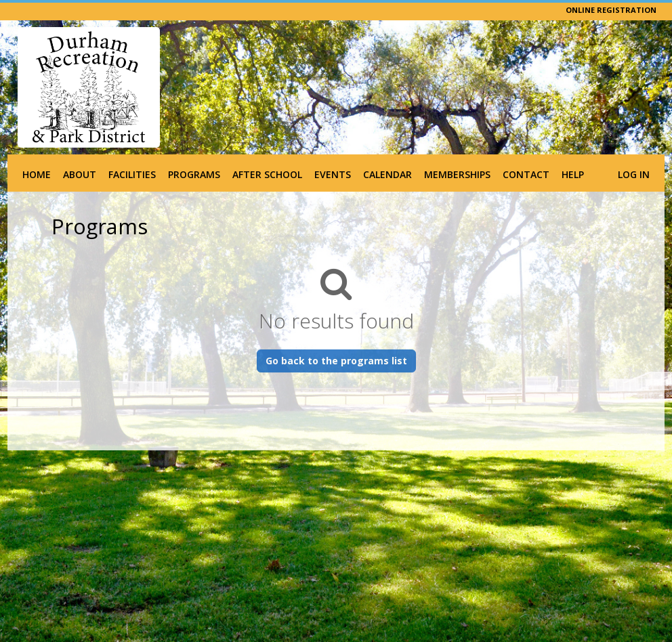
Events (333, 174)
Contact (526, 174)
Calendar (387, 174)
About (80, 174)
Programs (194, 174)
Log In (634, 174)
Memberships (457, 174)
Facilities (132, 174)
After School (267, 174)
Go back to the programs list (336, 361)
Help (573, 174)
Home (37, 174)
